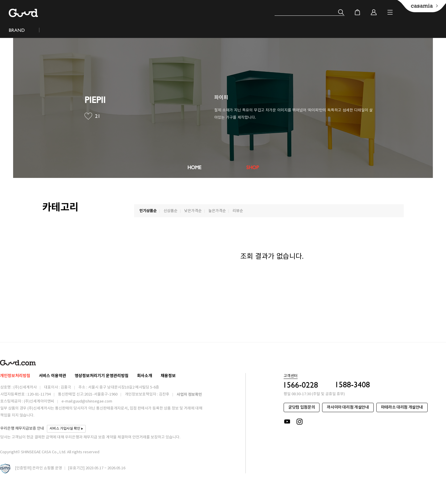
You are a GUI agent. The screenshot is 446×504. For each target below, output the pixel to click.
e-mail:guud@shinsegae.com (87, 401)
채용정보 (168, 376)
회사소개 (145, 376)
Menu (390, 12)
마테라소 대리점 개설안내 (402, 407)
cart (357, 12)
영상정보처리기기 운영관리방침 (102, 376)
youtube (287, 422)
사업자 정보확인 (189, 395)
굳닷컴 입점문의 (302, 407)
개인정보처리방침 (15, 376)
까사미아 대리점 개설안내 (348, 407)
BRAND (17, 30)
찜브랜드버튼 (88, 116)
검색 (341, 12)
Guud (23, 13)
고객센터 (291, 376)
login (374, 12)
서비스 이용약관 (52, 376)
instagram (300, 422)
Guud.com (18, 363)
